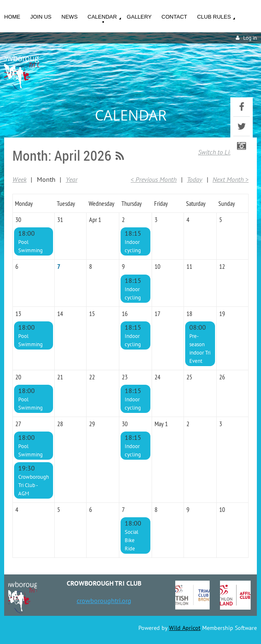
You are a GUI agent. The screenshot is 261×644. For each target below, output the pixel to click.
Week (19, 179)
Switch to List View (223, 152)
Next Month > (231, 179)
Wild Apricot (185, 628)
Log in (250, 38)
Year (72, 179)
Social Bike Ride (132, 540)
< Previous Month (153, 179)
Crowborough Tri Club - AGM (34, 485)
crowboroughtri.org (104, 601)
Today (195, 179)
